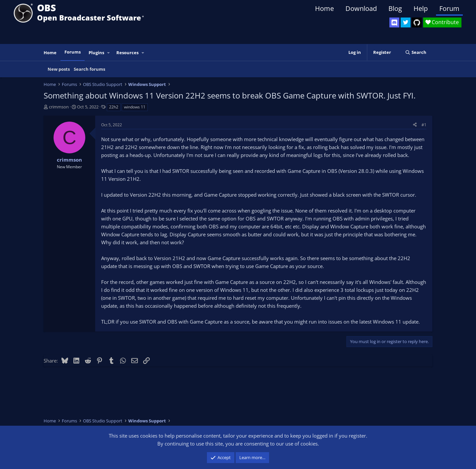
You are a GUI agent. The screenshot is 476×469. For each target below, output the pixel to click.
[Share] (415, 125)
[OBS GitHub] (417, 22)
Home (324, 8)
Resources (127, 53)
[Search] (416, 52)
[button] (109, 53)
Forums (73, 52)
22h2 (114, 107)
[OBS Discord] (394, 22)
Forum (449, 8)
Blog (395, 8)
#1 (424, 125)
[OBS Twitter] (406, 22)
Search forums (89, 69)
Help (421, 8)
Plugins (96, 53)
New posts (59, 69)
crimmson (59, 107)
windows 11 (135, 107)
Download (361, 8)
